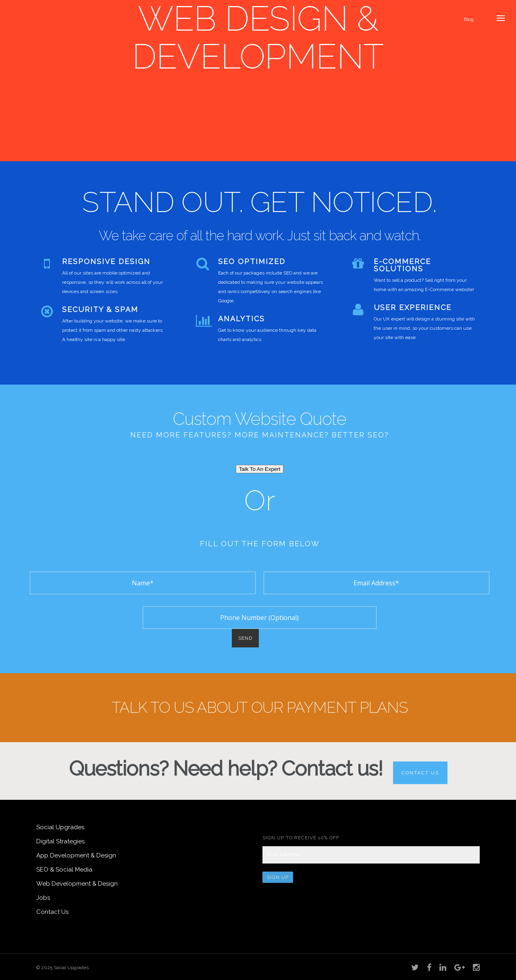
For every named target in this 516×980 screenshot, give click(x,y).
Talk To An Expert (260, 469)
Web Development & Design (77, 884)
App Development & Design (76, 855)
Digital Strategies (60, 841)
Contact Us (420, 773)
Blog (469, 19)
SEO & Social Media (64, 870)
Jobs (43, 898)
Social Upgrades (60, 827)
